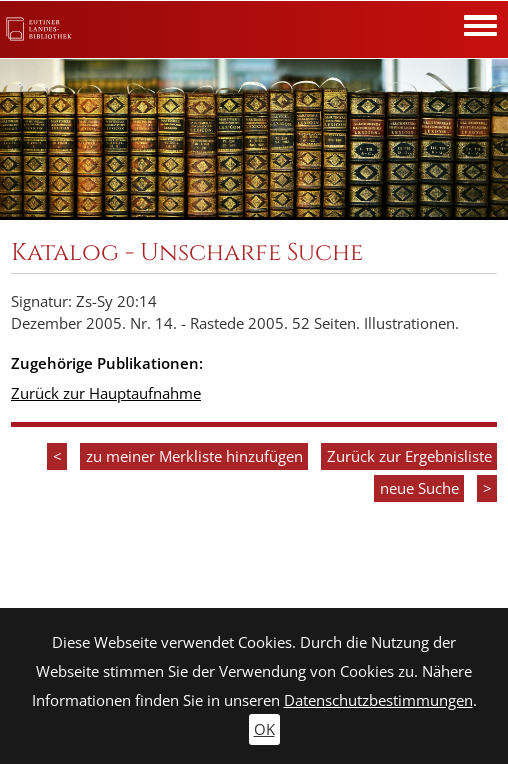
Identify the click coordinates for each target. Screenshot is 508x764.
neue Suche (419, 488)
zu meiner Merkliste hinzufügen (194, 456)
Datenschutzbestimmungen (378, 700)
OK (264, 729)
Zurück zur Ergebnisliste (409, 456)
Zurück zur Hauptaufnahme (106, 393)
